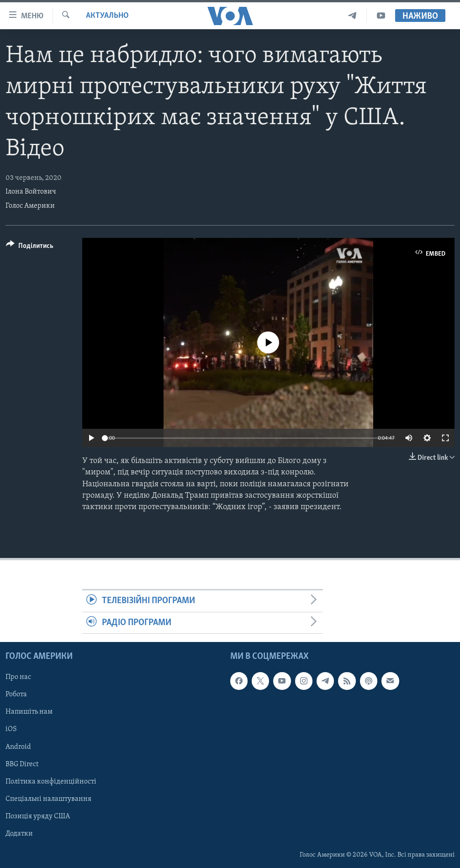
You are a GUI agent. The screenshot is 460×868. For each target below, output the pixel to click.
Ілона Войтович (31, 192)
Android (18, 747)
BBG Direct (22, 764)
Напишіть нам (29, 712)
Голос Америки (30, 206)
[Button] (30, 247)
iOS (11, 729)
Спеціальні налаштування (48, 799)
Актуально (107, 16)
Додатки (19, 834)
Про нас (18, 677)
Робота (16, 694)
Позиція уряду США (38, 816)
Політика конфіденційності (51, 782)
